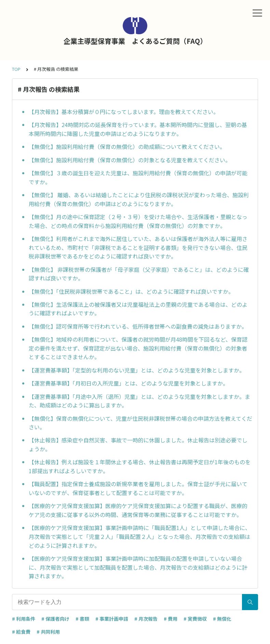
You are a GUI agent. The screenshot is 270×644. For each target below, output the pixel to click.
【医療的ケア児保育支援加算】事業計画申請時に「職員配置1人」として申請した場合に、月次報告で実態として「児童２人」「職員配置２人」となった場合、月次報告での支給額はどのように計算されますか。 (140, 536)
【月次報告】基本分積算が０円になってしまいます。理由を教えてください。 (124, 112)
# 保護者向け (55, 619)
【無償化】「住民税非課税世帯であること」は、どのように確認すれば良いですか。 (131, 291)
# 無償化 (222, 619)
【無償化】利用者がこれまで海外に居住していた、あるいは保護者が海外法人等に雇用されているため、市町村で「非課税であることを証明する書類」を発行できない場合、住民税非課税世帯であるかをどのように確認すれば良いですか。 (138, 247)
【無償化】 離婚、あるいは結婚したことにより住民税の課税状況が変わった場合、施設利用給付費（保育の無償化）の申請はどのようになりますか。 (139, 199)
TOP (16, 69)
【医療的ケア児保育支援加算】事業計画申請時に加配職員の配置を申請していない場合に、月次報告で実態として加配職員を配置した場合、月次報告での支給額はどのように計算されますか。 (138, 567)
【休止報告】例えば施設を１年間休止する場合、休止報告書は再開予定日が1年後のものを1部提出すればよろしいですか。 (140, 466)
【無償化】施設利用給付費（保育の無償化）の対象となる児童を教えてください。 (130, 160)
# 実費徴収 (195, 619)
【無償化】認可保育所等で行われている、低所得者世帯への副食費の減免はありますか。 (138, 326)
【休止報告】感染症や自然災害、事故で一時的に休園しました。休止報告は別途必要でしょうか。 (138, 444)
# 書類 (82, 619)
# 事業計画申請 (112, 619)
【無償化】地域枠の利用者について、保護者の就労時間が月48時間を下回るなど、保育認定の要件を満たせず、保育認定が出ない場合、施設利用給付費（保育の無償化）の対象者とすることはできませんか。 (138, 348)
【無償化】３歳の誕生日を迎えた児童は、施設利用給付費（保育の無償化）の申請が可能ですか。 (138, 177)
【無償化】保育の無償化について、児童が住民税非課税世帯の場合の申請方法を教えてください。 (140, 423)
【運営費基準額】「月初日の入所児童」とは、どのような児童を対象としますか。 (129, 383)
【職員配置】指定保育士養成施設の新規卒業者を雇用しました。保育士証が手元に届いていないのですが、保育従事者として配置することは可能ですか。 (138, 488)
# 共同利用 (48, 632)
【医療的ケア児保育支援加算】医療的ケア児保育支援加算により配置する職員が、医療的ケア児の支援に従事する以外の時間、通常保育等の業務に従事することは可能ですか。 (138, 510)
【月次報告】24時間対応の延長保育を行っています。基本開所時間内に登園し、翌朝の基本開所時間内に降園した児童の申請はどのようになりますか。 (138, 129)
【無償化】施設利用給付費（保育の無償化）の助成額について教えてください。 (127, 147)
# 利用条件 (24, 619)
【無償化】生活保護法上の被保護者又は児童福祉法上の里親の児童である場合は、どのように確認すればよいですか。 (138, 309)
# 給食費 (21, 632)
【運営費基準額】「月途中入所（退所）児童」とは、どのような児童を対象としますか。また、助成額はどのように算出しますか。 (139, 401)
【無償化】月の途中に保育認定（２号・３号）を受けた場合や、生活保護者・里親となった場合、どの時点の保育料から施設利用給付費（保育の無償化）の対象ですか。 (138, 221)
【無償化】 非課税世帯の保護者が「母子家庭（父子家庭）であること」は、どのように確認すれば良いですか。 (139, 274)
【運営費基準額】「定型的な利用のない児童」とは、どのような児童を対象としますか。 (137, 370)
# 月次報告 (146, 619)
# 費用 (171, 619)
